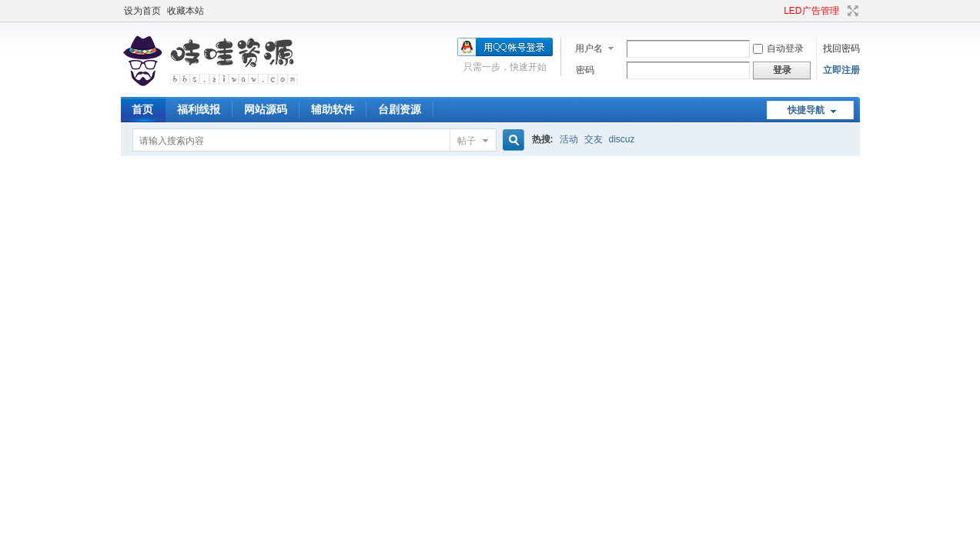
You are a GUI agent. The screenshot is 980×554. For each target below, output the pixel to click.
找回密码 (841, 48)
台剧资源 (400, 109)
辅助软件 (333, 109)
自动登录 (778, 48)
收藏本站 (186, 11)
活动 (569, 139)
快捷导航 (806, 110)
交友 (594, 139)
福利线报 (199, 109)
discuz (622, 139)
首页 (142, 109)
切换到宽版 (851, 11)
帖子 (467, 141)
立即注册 (841, 70)
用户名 (589, 48)
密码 (585, 70)
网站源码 (266, 109)
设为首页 (142, 11)
